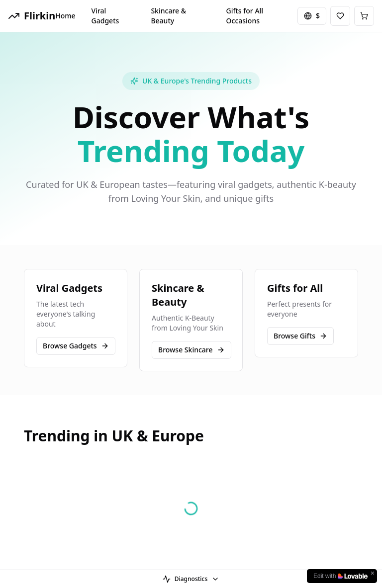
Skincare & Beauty (168, 16)
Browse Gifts (300, 336)
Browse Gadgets (76, 346)
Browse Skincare (191, 350)
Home (65, 16)
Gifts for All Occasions (245, 16)
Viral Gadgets (105, 16)
